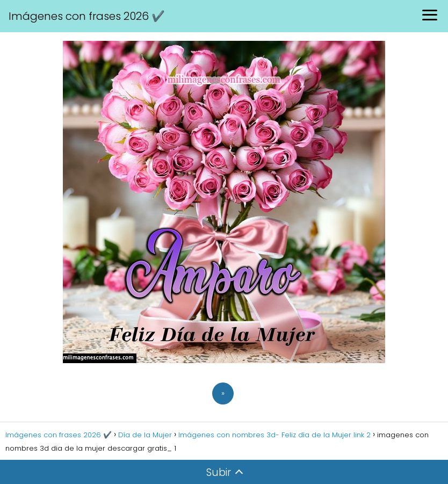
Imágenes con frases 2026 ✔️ (87, 16)
